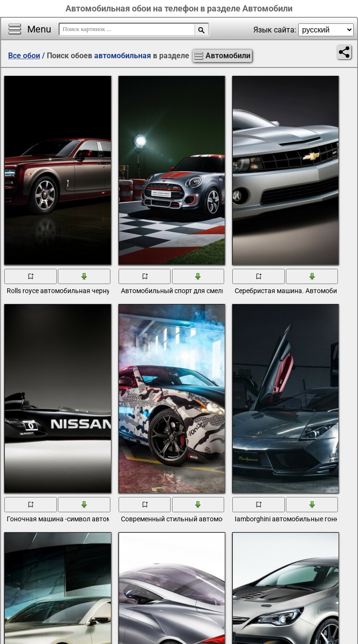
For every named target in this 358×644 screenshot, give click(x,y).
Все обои (24, 56)
